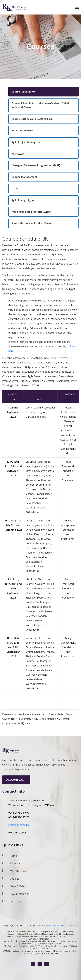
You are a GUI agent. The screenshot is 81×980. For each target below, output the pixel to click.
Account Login (16, 780)
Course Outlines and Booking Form (32, 119)
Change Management (24, 177)
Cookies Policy (72, 926)
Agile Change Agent (23, 200)
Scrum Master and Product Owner (32, 223)
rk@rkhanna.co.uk (19, 825)
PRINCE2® (18, 154)
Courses (14, 879)
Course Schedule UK (23, 92)
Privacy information (56, 926)
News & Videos (18, 886)
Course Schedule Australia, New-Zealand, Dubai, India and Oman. (40, 105)
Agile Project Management (27, 142)
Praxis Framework (22, 131)
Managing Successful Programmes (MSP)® (37, 165)
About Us (15, 863)
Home (13, 856)
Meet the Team (18, 871)
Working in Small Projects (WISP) (31, 212)
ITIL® (15, 189)
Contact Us (16, 902)
